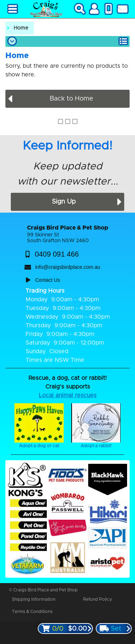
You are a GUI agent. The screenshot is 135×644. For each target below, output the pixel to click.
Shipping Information (34, 599)
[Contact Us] (122, 9)
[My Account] (94, 9)
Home (21, 28)
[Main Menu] (13, 9)
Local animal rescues (68, 395)
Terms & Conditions (32, 612)
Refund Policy (98, 599)
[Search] (80, 9)
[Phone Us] (108, 9)
